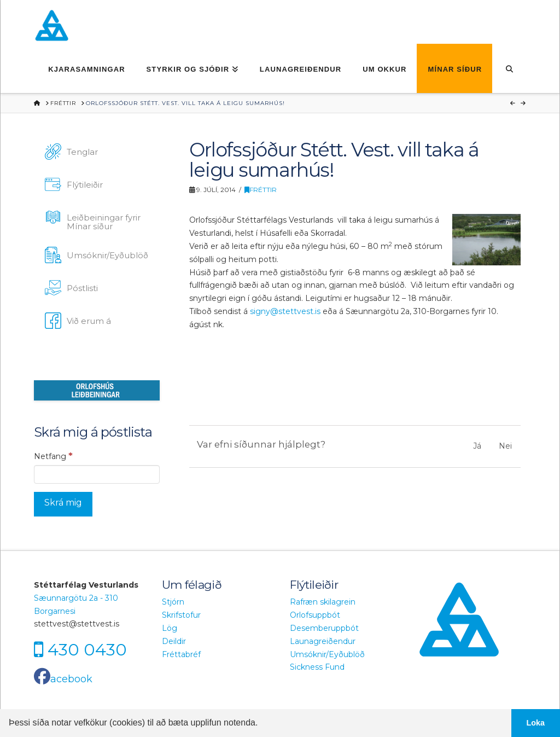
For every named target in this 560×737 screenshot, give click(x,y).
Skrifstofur (181, 615)
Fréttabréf (181, 654)
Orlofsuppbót (315, 615)
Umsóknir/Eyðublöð (327, 654)
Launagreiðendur (323, 641)
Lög (170, 628)
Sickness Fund (317, 667)
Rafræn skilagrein (323, 602)
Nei (505, 446)
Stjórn (173, 602)
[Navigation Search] (509, 68)
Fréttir (261, 190)
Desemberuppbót (324, 628)
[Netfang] (97, 474)
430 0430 (87, 650)
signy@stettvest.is (285, 311)
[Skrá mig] (63, 504)
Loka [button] (536, 723)
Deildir (174, 641)
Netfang (53, 456)
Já (477, 446)
